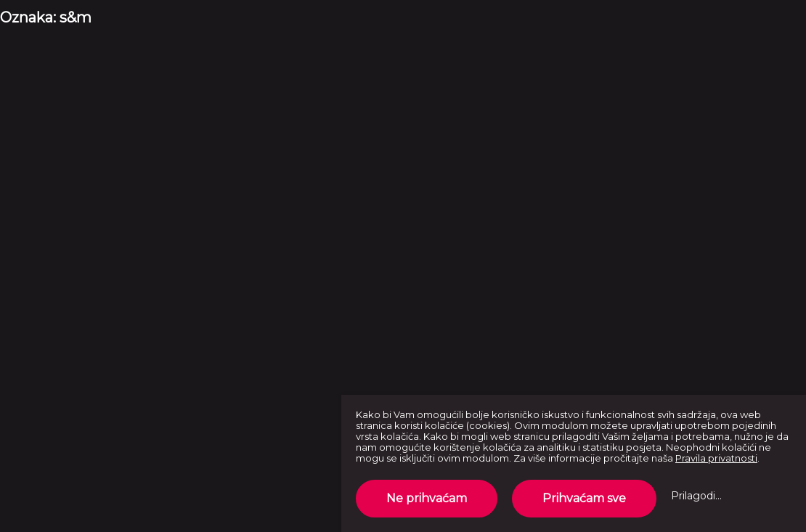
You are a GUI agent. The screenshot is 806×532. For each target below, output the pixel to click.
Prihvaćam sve (584, 498)
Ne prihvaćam (427, 498)
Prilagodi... (696, 496)
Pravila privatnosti (716, 458)
